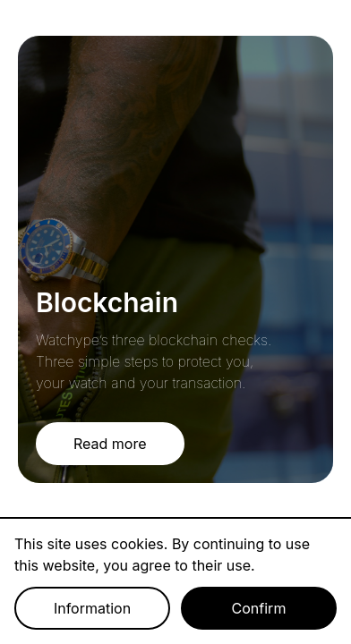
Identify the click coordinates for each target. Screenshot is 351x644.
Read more (110, 444)
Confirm (259, 608)
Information (92, 608)
